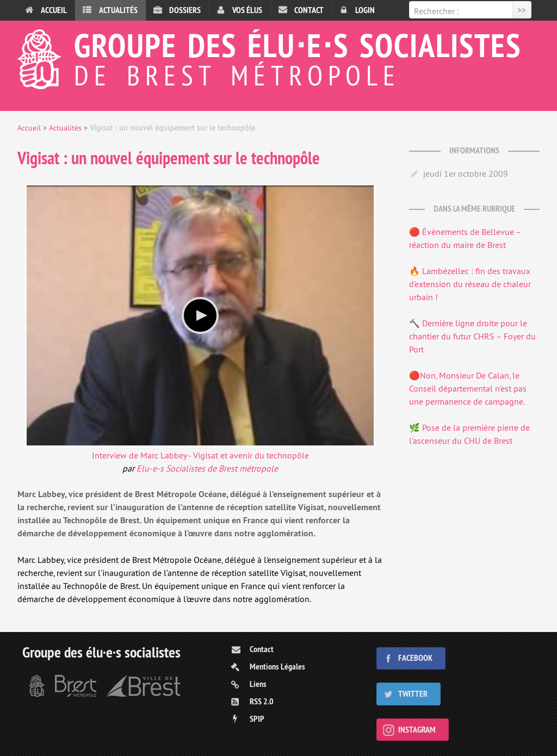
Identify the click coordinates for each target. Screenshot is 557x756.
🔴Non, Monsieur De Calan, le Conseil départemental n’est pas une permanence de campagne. (468, 388)
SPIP (257, 719)
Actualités (118, 10)
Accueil (54, 10)
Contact (309, 10)
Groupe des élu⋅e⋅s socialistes (278, 57)
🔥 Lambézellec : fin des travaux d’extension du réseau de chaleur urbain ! (470, 284)
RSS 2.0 (262, 701)
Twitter (413, 694)
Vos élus (247, 10)
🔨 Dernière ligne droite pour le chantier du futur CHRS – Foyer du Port (472, 336)
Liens (258, 684)
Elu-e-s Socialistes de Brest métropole (207, 468)
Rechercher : (437, 11)
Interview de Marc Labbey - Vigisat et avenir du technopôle (200, 455)
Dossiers (185, 10)
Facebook (415, 658)
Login (365, 10)
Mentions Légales (277, 667)
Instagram (417, 730)
